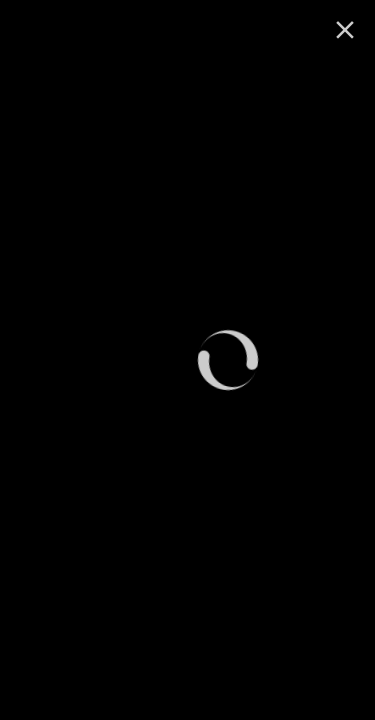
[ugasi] (345, 30)
